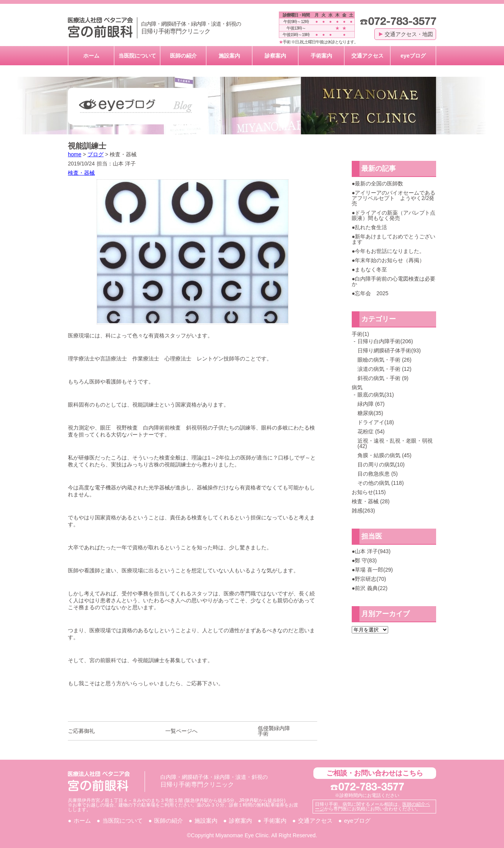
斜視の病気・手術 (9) (383, 378)
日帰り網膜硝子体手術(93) (389, 350)
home (75, 154)
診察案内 (275, 56)
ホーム (91, 56)
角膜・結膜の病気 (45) (385, 455)
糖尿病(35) (370, 413)
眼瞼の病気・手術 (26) (385, 360)
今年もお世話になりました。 (390, 251)
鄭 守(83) (366, 560)
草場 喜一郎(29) (374, 570)
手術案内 (321, 56)
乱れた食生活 (371, 227)
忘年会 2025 (371, 293)
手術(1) (360, 334)
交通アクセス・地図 (406, 34)
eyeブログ (413, 56)
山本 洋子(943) (373, 551)
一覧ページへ (181, 731)
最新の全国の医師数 (379, 183)
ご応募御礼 (81, 731)
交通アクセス (367, 56)
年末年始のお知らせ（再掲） (390, 260)
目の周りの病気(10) (381, 464)
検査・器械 (81, 173)
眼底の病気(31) (376, 395)
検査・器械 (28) (371, 501)
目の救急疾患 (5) (378, 474)
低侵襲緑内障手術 (274, 731)
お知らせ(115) (369, 492)
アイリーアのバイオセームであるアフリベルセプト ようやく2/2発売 (394, 198)
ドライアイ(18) (376, 422)
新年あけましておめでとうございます (394, 239)
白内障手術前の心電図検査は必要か (394, 281)
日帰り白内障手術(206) (385, 341)
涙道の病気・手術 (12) (385, 369)
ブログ (96, 154)
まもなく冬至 (371, 269)
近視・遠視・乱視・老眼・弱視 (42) (395, 443)
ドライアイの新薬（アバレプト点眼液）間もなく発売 (394, 215)
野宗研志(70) (370, 579)
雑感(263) (363, 511)
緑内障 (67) (371, 404)
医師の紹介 (183, 56)
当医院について (137, 56)
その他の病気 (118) (381, 483)
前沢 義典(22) (371, 588)
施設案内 (229, 56)
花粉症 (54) (371, 431)
